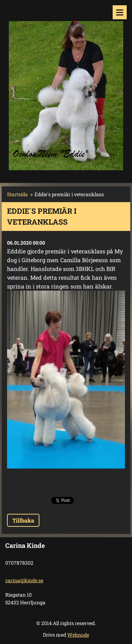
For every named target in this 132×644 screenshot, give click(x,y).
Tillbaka (23, 520)
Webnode (78, 635)
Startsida (17, 194)
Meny (120, 12)
